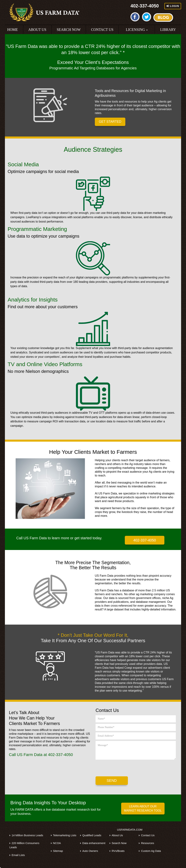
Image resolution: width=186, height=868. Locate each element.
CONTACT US (102, 30)
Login (173, 6)
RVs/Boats (118, 851)
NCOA (57, 843)
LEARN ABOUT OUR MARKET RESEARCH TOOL (143, 808)
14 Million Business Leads (27, 835)
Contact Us (148, 835)
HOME (12, 30)
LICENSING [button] (137, 30)
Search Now (119, 843)
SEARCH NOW (69, 30)
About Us (117, 835)
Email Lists (18, 855)
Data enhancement (94, 843)
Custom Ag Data (151, 851)
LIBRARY (168, 30)
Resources (147, 843)
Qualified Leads (92, 835)
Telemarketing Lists (65, 835)
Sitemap (58, 851)
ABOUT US (37, 30)
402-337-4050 (145, 6)
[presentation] (123, 768)
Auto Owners (90, 851)
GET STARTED (110, 122)
